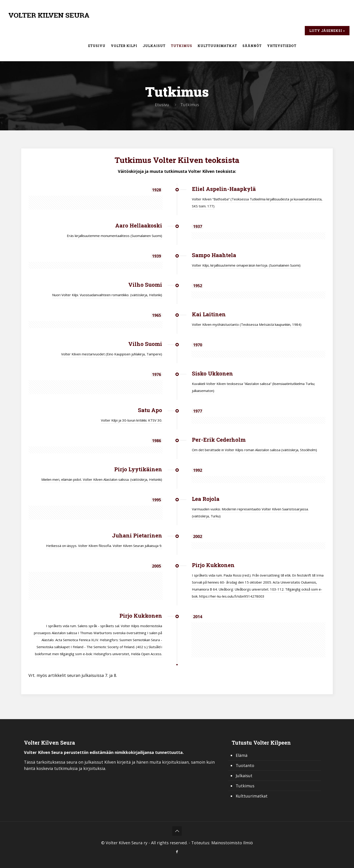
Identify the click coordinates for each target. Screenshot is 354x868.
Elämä (242, 755)
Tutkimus (245, 786)
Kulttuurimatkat (252, 796)
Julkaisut (244, 776)
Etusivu (162, 105)
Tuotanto (245, 765)
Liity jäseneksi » (327, 31)
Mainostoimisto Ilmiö (232, 843)
